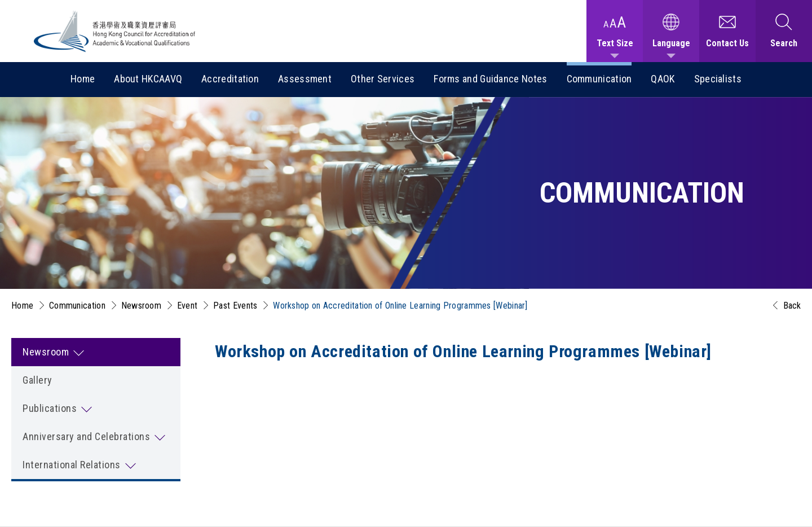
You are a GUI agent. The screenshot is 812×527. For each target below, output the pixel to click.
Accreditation (230, 79)
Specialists (718, 79)
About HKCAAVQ (148, 79)
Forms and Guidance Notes (490, 79)
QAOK (663, 79)
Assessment (305, 79)
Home (83, 79)
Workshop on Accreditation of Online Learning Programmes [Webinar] (400, 306)
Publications (50, 408)
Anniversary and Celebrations (86, 436)
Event (187, 306)
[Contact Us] (727, 31)
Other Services (383, 79)
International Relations (72, 465)
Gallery (37, 380)
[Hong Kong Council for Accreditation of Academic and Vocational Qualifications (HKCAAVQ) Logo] (115, 31)
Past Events (235, 306)
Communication (599, 79)
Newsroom (141, 306)
